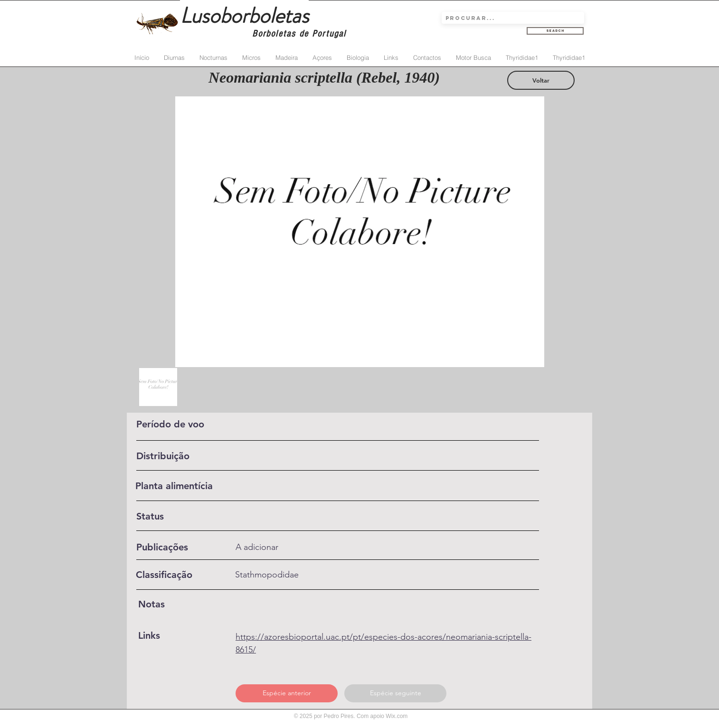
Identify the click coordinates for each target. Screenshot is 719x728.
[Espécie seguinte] (395, 693)
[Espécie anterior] (287, 693)
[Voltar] (541, 80)
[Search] (555, 31)
